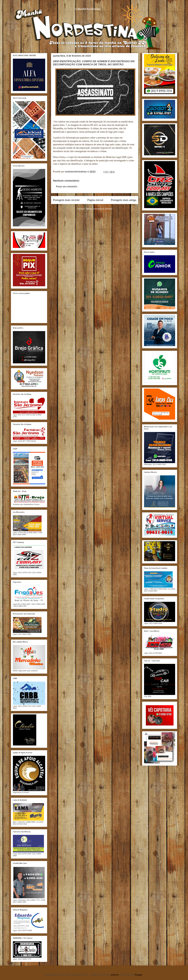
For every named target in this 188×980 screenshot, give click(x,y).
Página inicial (95, 200)
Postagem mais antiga (124, 200)
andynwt (115, 975)
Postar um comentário (67, 186)
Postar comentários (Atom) (99, 209)
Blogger (139, 975)
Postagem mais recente (66, 200)
